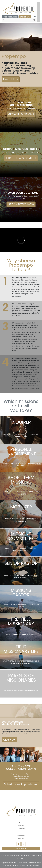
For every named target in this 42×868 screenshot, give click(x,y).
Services (21, 826)
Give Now (9, 740)
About (21, 823)
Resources (21, 836)
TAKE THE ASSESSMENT (21, 158)
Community (21, 828)
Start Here (25, 17)
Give (21, 833)
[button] (39, 12)
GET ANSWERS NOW (21, 204)
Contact (21, 838)
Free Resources (10, 17)
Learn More (11, 79)
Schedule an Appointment (21, 784)
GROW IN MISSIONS (21, 114)
